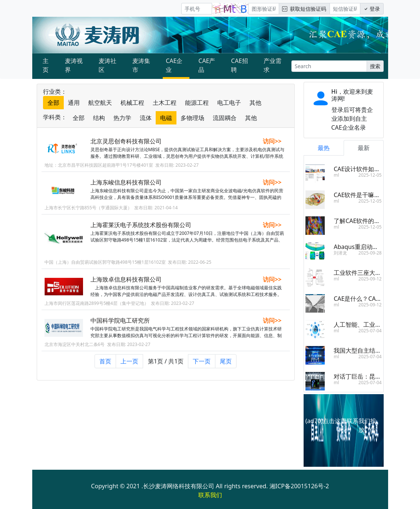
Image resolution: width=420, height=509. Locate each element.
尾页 (226, 361)
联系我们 (210, 495)
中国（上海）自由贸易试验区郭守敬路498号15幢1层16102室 (105, 262)
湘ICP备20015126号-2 (299, 486)
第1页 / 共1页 (166, 361)
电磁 (166, 118)
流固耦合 (225, 118)
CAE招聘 (239, 65)
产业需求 (272, 65)
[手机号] (197, 9)
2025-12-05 (370, 175)
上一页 (129, 361)
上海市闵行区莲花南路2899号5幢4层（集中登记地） (97, 307)
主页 (46, 65)
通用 (74, 103)
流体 (146, 118)
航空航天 (100, 103)
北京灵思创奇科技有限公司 (126, 141)
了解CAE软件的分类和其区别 (372, 221)
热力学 (122, 118)
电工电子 (229, 103)
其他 (255, 103)
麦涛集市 (141, 65)
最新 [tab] (364, 148)
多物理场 (192, 118)
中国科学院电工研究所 (120, 324)
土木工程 (165, 103)
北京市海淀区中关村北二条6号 (75, 348)
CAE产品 (207, 65)
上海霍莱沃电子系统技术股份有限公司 (141, 225)
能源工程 (197, 103)
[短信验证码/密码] (345, 9)
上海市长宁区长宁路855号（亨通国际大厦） (88, 208)
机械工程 (132, 103)
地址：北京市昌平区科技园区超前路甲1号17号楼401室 (99, 165)
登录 (372, 9)
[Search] (329, 66)
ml (336, 175)
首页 (105, 361)
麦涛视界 (74, 65)
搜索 (375, 66)
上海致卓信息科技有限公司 (126, 283)
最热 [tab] (324, 148)
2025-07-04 (370, 331)
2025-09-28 (370, 253)
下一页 (202, 361)
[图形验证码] (264, 9)
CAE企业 (174, 65)
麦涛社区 (108, 65)
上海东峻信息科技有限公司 (126, 182)
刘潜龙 (340, 253)
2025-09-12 (370, 279)
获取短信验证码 (304, 9)
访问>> (272, 141)
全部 (53, 103)
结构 (99, 118)
